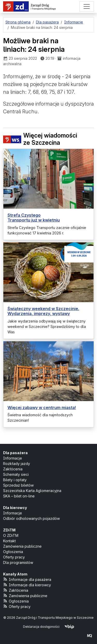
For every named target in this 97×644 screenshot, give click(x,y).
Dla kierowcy (15, 508)
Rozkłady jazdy (17, 464)
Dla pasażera (15, 453)
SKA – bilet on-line (19, 496)
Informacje (13, 458)
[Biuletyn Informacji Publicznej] (69, 627)
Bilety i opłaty (15, 480)
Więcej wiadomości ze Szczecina (40, 139)
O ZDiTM (11, 535)
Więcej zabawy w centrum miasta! (42, 408)
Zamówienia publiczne (22, 546)
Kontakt (9, 541)
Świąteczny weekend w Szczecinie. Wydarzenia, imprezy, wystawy (43, 311)
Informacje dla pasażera (27, 579)
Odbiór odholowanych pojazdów (31, 518)
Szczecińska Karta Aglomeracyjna (32, 491)
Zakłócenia (13, 469)
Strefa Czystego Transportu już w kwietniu (34, 218)
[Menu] (87, 6)
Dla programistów (18, 562)
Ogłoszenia (13, 552)
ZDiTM (9, 530)
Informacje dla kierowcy (27, 585)
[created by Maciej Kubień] (89, 635)
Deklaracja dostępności (41, 627)
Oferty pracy (14, 557)
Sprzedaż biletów (18, 485)
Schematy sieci (16, 474)
